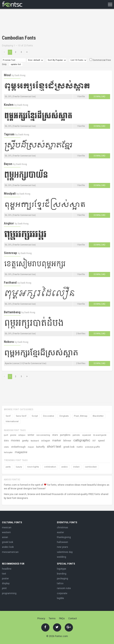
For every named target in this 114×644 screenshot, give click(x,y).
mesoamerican (10, 552)
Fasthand (10, 282)
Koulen (9, 105)
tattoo (60, 583)
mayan (31, 447)
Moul (7, 75)
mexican (7, 528)
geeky (25, 441)
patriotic (76, 435)
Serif (8, 416)
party (8, 467)
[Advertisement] (48, 22)
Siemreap (10, 253)
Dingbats (64, 416)
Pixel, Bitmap (81, 416)
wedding (61, 557)
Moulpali (10, 193)
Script (35, 416)
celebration (50, 467)
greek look (69, 447)
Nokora (9, 342)
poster (5, 579)
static (6, 447)
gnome (13, 435)
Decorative (49, 416)
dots (6, 441)
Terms (52, 618)
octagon (46, 441)
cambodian (91, 467)
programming (9, 593)
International (12, 421)
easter (60, 532)
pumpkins (65, 435)
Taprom (9, 134)
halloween (62, 542)
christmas (62, 528)
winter (31, 435)
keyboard (35, 441)
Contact (73, 618)
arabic (65, 467)
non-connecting (43, 435)
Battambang (12, 312)
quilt (6, 435)
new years (62, 547)
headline (7, 569)
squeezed (87, 435)
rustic (80, 447)
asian (5, 537)
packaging (62, 579)
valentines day (65, 552)
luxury (19, 467)
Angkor (9, 223)
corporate (62, 593)
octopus (22, 435)
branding (62, 574)
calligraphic (82, 440)
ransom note (64, 588)
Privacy (41, 618)
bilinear (67, 441)
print (4, 588)
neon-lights (33, 467)
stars (55, 435)
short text (54, 446)
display (6, 583)
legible (60, 598)
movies (15, 440)
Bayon (8, 164)
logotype (61, 569)
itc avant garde (100, 435)
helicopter (8, 452)
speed (101, 441)
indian (76, 467)
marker (57, 440)
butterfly (40, 447)
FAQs (62, 618)
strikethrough (18, 447)
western (6, 532)
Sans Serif (21, 416)
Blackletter (98, 416)
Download (100, 97)
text (4, 574)
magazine (21, 452)
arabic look (8, 547)
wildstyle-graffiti (92, 447)
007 (94, 441)
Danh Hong (20, 75)
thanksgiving (64, 537)
